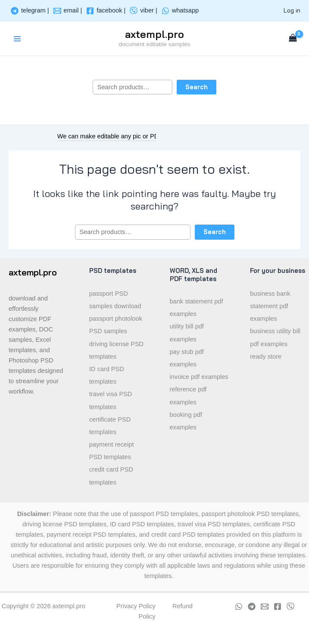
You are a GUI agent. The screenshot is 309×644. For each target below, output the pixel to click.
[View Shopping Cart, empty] (293, 39)
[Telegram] (252, 606)
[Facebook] (278, 606)
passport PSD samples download (115, 300)
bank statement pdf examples (197, 308)
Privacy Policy (136, 606)
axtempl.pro (154, 34)
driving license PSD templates (116, 350)
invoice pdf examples (199, 377)
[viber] (143, 11)
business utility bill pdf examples (275, 337)
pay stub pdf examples (187, 358)
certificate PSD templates (110, 426)
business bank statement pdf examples (270, 306)
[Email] (265, 606)
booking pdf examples (186, 421)
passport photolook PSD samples (116, 325)
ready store (266, 356)
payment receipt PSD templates (112, 451)
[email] (68, 11)
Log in (292, 10)
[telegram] (30, 11)
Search (197, 87)
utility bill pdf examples (187, 333)
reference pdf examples (188, 395)
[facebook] (106, 11)
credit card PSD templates (111, 476)
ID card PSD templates (107, 375)
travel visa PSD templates (111, 400)
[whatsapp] (180, 11)
